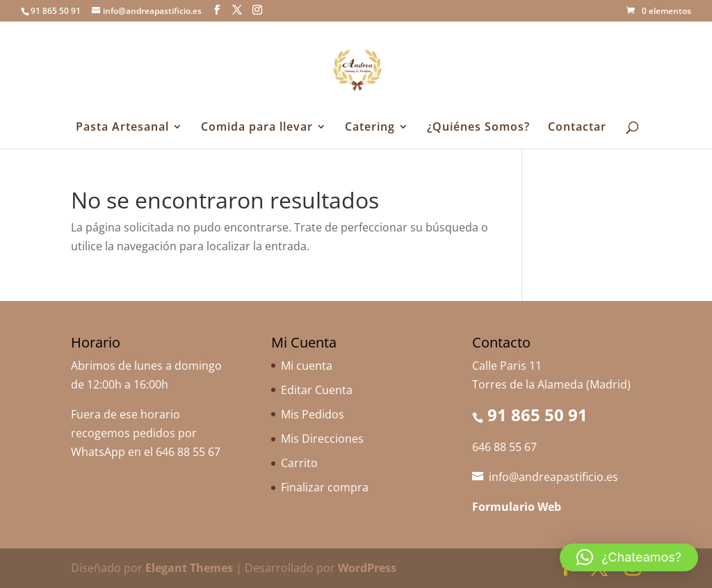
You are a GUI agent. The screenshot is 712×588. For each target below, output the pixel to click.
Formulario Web (517, 507)
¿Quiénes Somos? (478, 128)
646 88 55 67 (188, 452)
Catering (370, 128)
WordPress (367, 568)
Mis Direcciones (322, 439)
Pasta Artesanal (122, 128)
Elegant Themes (189, 568)
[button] (629, 557)
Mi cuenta (307, 366)
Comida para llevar (257, 128)
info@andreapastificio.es (553, 477)
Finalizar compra (325, 487)
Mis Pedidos (313, 414)
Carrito (299, 463)
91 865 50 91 (537, 415)
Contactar (577, 128)
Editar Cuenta (317, 390)
